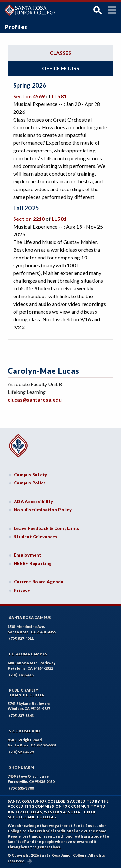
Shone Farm (22, 767)
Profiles (16, 27)
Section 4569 (29, 96)
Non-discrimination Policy (43, 510)
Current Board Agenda (39, 582)
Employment (28, 555)
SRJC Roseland (25, 731)
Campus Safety (31, 475)
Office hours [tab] (61, 68)
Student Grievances (36, 537)
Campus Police (30, 483)
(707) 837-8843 (21, 715)
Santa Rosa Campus (30, 617)
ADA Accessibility (34, 502)
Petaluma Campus (28, 654)
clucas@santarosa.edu (35, 400)
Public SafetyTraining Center (27, 692)
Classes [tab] (60, 53)
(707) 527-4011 (21, 638)
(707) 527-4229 (21, 752)
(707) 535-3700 (21, 788)
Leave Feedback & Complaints (47, 528)
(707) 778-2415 (21, 675)
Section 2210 (29, 219)
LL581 (59, 96)
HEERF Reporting (33, 563)
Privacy (22, 590)
